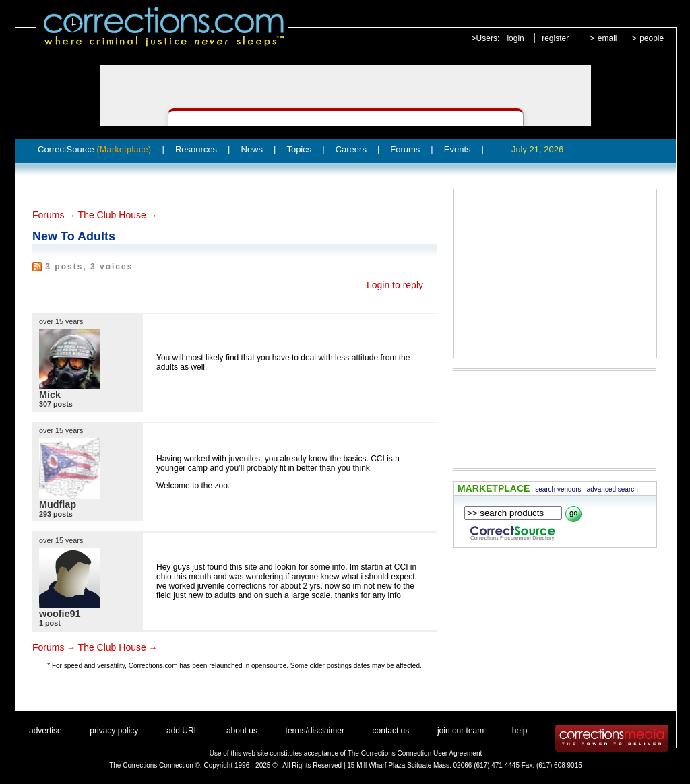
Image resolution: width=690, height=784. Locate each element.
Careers (351, 149)
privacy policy (114, 731)
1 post (50, 623)
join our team (461, 731)
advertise (45, 731)
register (555, 38)
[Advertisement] (555, 273)
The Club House (112, 215)
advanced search (613, 489)
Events (458, 149)
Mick (50, 395)
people (652, 38)
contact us (391, 731)
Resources (196, 149)
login (515, 38)
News (252, 149)
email (607, 38)
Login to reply (395, 285)
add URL (182, 731)
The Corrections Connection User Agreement (415, 753)
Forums (405, 149)
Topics (299, 149)
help (520, 731)
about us (242, 731)
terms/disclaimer (315, 731)
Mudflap (58, 504)
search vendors (558, 489)
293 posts (56, 514)
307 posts (56, 404)
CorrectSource (95, 149)
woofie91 (60, 614)
